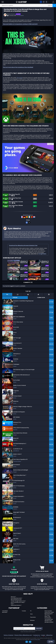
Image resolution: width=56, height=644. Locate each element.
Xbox (31, 620)
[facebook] (27, 229)
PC (31, 617)
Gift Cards (47, 621)
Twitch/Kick (5, 617)
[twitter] (29, 229)
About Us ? (13, 603)
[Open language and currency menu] (44, 2)
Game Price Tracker (49, 618)
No (30, 642)
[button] (53, 2)
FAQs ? (12, 610)
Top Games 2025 (49, 626)
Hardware (18, 14)
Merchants (5, 618)
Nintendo (32, 627)
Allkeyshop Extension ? (16, 611)
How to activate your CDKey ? (18, 609)
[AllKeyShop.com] (21, 2)
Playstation (33, 623)
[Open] (3, 2)
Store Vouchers (48, 617)
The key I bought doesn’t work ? (18, 607)
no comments (20, 16)
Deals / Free (47, 623)
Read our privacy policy (35, 640)
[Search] (54, 5)
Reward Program (49, 620)
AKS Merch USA (48, 627)
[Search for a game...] (28, 5)
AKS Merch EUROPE (49, 628)
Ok (27, 642)
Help (51, 642)
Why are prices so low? (16, 606)
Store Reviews (48, 624)
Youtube (24, 617)
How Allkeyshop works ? (16, 604)
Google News (42, 260)
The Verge (20, 78)
